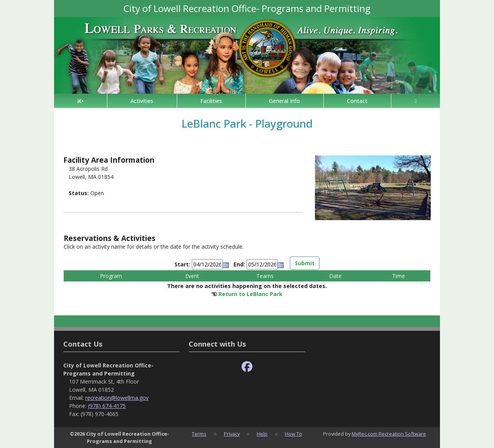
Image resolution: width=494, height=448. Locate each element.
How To (294, 434)
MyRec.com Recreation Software (389, 434)
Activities (142, 101)
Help (262, 434)
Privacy (232, 434)
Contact (357, 101)
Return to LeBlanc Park (250, 294)
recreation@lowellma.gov (117, 398)
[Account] (416, 101)
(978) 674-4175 (107, 406)
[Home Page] (80, 101)
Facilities (211, 101)
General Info (284, 101)
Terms (199, 434)
